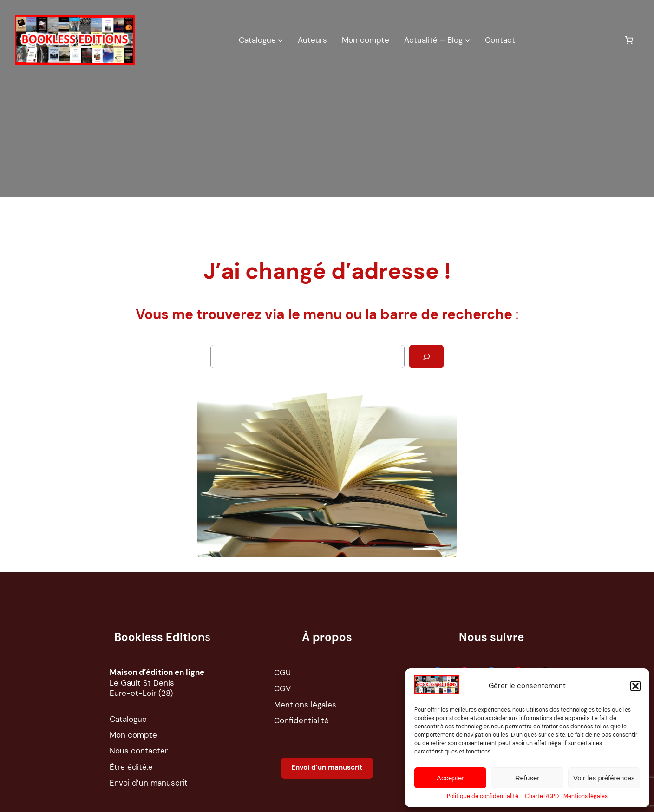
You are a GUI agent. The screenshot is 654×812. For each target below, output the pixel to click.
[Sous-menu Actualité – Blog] (468, 40)
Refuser (527, 778)
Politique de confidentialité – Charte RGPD (503, 796)
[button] (635, 686)
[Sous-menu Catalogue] (280, 40)
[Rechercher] (426, 357)
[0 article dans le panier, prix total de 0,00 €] (629, 40)
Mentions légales (585, 796)
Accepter (450, 778)
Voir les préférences (604, 778)
